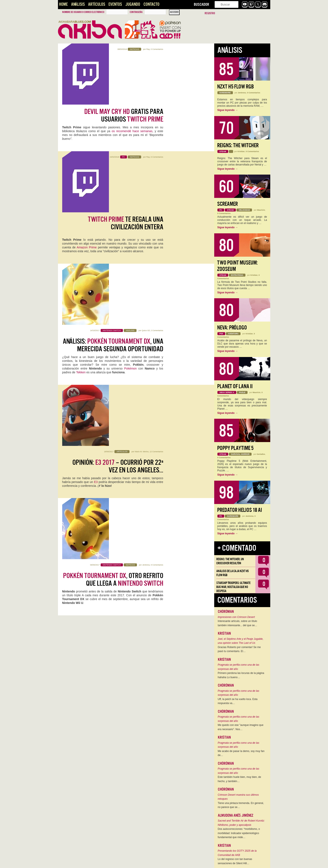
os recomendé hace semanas (132, 80)
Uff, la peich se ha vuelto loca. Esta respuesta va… (238, 701)
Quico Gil (146, 171)
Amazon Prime (87, 149)
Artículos (97, 4)
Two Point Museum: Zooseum (237, 266)
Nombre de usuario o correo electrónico (83, 12)
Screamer (227, 204)
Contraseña (136, 12)
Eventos (115, 4)
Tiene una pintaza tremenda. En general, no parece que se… (241, 805)
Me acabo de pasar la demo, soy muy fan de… (241, 753)
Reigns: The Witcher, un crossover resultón (230, 561)
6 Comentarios (157, 110)
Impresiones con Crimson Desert (236, 617)
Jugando (133, 4)
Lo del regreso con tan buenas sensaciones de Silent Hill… (235, 861)
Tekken (81, 213)
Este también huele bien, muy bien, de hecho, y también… (239, 779)
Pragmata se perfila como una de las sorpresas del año (239, 667)
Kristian (241, 151)
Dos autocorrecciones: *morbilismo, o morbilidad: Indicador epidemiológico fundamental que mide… (239, 833)
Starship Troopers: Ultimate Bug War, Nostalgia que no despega (233, 587)
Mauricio (261, 210)
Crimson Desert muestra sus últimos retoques (238, 797)
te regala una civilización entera (126, 125)
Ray (148, 49)
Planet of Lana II (235, 386)
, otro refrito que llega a (113, 308)
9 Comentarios (157, 294)
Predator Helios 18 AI (240, 510)
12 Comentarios (156, 232)
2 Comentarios (157, 171)
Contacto (151, 4)
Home (63, 4)
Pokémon (130, 209)
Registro (210, 13)
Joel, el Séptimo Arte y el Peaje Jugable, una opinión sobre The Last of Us (241, 641)
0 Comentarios (157, 49)
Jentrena (146, 294)
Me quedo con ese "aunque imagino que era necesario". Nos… (241, 727)
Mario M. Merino (142, 232)
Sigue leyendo (228, 110)
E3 (96, 263)
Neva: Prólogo (232, 328)
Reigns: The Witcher (238, 145)
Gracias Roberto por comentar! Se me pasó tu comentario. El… (239, 649)
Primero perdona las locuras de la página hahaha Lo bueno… (241, 675)
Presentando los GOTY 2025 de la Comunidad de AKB (237, 853)
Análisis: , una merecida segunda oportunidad (113, 186)
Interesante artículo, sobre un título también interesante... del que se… (238, 623)
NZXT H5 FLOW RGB (236, 87)
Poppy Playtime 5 (235, 448)
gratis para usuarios (124, 64)
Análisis (78, 4)
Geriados (261, 454)
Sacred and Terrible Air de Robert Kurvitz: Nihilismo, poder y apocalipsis (241, 823)
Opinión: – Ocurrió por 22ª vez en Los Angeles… (118, 247)
